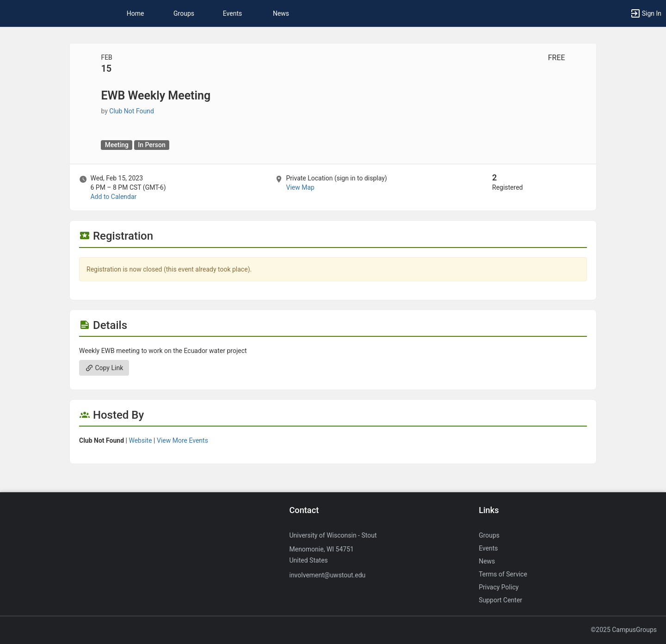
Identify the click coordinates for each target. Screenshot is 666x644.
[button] (646, 13)
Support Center (500, 600)
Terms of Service (503, 574)
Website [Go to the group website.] (140, 440)
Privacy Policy (499, 587)
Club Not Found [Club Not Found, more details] (132, 111)
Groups (184, 13)
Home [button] (136, 13)
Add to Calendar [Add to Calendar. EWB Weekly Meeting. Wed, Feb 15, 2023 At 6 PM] (113, 197)
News (281, 13)
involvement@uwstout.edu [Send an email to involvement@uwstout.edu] (327, 575)
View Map (300, 187)
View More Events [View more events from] (182, 440)
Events (232, 13)
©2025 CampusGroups (624, 630)
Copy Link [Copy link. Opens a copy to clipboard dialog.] (104, 368)
